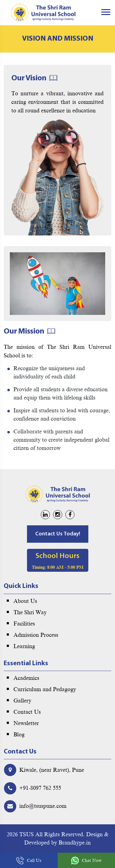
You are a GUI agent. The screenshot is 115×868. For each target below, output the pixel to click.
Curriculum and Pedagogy (45, 689)
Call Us (29, 861)
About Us (25, 601)
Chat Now (86, 861)
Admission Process (36, 635)
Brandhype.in (75, 843)
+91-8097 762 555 (40, 788)
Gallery (22, 701)
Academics (26, 678)
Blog (19, 735)
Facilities (24, 624)
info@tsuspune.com (43, 806)
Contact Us (27, 712)
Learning (24, 646)
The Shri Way (30, 612)
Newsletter (26, 723)
